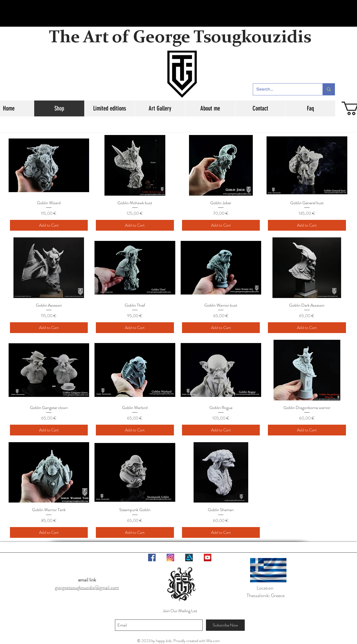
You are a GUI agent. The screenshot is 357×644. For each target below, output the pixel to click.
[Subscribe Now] (225, 625)
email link (87, 580)
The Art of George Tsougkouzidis (180, 38)
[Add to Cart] (49, 225)
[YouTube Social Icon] (208, 558)
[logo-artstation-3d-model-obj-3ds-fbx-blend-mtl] (189, 558)
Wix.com (213, 641)
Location (265, 588)
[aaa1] (170, 558)
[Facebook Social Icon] (152, 558)
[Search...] (284, 89)
